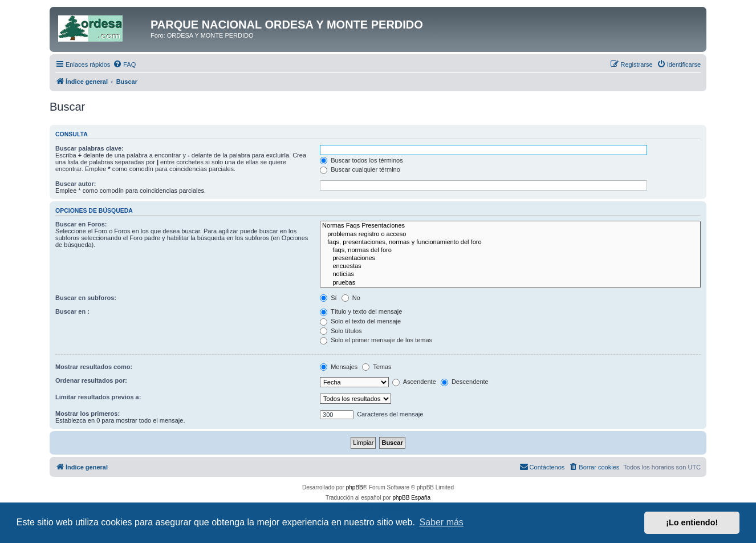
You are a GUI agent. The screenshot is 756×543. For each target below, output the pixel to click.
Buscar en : (72, 311)
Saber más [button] (442, 522)
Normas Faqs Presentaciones (510, 226)
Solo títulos (341, 331)
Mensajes (339, 367)
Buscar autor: (76, 184)
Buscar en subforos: (86, 298)
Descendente (465, 382)
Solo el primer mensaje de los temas (376, 340)
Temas (377, 367)
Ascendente (414, 382)
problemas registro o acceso (510, 234)
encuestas (510, 266)
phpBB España (411, 498)
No (351, 298)
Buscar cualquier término (360, 169)
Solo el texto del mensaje (360, 321)
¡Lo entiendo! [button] (692, 522)
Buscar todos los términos (361, 160)
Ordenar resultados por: (91, 380)
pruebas (510, 283)
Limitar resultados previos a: (98, 397)
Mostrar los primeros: (88, 414)
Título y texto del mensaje (361, 311)
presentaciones (510, 258)
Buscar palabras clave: (90, 148)
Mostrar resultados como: (94, 367)
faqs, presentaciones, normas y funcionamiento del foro (510, 242)
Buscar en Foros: (81, 224)
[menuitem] (124, 64)
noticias (510, 274)
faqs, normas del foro (510, 250)
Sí (328, 298)
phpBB (355, 487)
